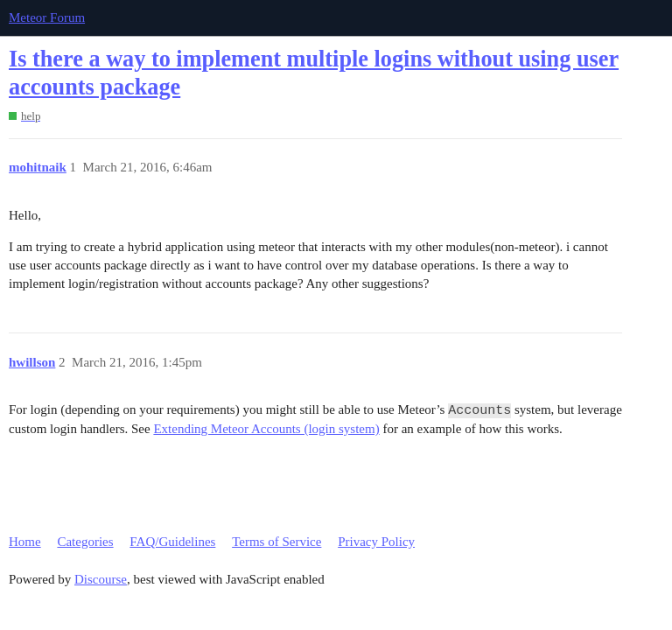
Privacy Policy (376, 542)
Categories (85, 542)
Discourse (101, 579)
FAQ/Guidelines (172, 542)
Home (25, 542)
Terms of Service (276, 542)
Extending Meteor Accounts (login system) (266, 429)
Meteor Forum (47, 17)
